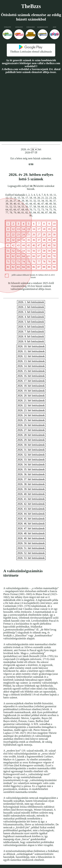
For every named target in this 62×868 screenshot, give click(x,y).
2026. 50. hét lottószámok (31, 543)
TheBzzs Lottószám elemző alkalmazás (31, 52)
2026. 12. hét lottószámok (31, 356)
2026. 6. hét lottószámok (31, 327)
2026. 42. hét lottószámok (31, 504)
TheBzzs (31, 6)
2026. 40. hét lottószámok (31, 494)
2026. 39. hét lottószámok (31, 489)
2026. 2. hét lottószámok (31, 307)
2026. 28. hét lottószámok (31, 435)
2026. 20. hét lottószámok (31, 396)
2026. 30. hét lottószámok (31, 445)
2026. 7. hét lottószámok (31, 332)
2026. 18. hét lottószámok (31, 386)
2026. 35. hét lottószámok (31, 469)
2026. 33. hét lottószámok (31, 460)
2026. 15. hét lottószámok (31, 371)
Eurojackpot (31, 27)
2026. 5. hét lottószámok (31, 322)
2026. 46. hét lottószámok (31, 524)
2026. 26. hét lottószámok (31, 425)
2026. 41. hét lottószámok (31, 499)
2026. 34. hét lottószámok (31, 465)
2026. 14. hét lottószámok (31, 366)
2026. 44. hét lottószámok (31, 514)
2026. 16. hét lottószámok (31, 376)
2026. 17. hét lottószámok (31, 381)
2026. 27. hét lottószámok (31, 430)
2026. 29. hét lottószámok (31, 440)
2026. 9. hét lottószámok (31, 341)
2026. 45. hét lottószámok (31, 519)
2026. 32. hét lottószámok (31, 455)
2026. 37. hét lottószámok (31, 479)
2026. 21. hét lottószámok (31, 401)
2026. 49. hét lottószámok (31, 538)
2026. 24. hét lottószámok (31, 415)
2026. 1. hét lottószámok (31, 302)
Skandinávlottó (43, 27)
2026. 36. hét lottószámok (31, 474)
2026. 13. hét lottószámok (31, 361)
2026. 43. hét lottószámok (31, 509)
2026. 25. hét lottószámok (31, 420)
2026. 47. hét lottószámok (31, 528)
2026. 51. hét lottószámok (31, 548)
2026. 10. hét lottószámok (31, 346)
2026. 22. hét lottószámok (31, 405)
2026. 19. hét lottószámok (31, 391)
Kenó (54, 27)
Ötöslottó (8, 27)
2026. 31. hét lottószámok (31, 450)
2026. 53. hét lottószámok (31, 558)
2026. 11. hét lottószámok (31, 351)
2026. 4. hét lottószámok (31, 317)
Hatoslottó (19, 27)
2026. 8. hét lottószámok (31, 337)
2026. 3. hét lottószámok (31, 312)
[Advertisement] (31, 107)
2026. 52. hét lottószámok (31, 553)
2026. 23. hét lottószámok (31, 410)
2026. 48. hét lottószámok (31, 533)
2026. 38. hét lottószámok (31, 484)
